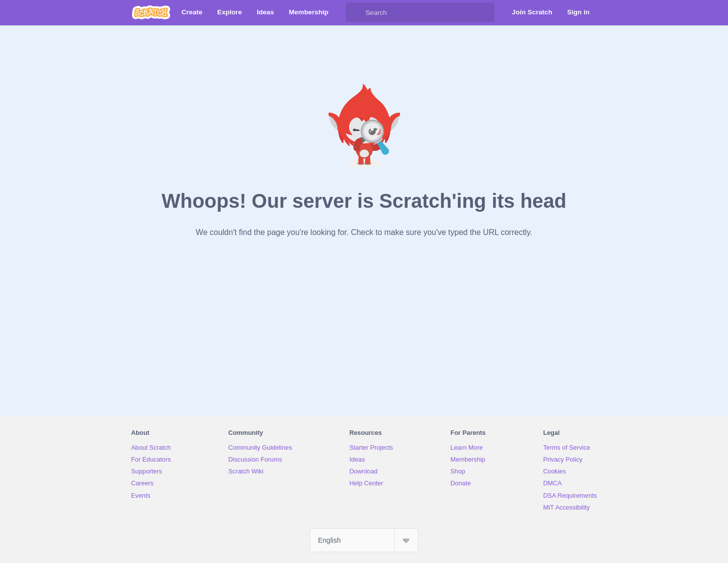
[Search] (356, 12)
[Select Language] (364, 540)
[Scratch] (151, 12)
